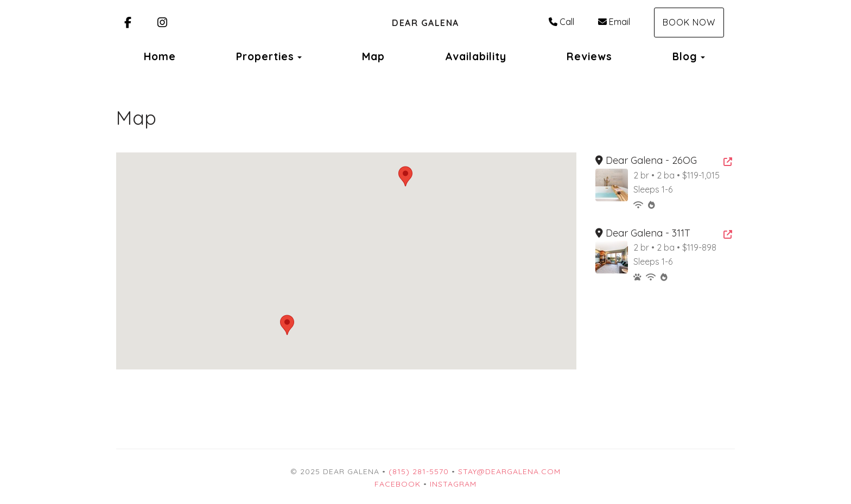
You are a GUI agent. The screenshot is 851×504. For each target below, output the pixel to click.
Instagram (453, 484)
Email (614, 22)
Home (160, 56)
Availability (476, 56)
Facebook (398, 484)
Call (561, 22)
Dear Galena (426, 23)
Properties (265, 56)
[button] (287, 325)
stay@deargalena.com (509, 471)
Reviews (589, 56)
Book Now (689, 22)
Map (373, 56)
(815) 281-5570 (419, 471)
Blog (685, 56)
